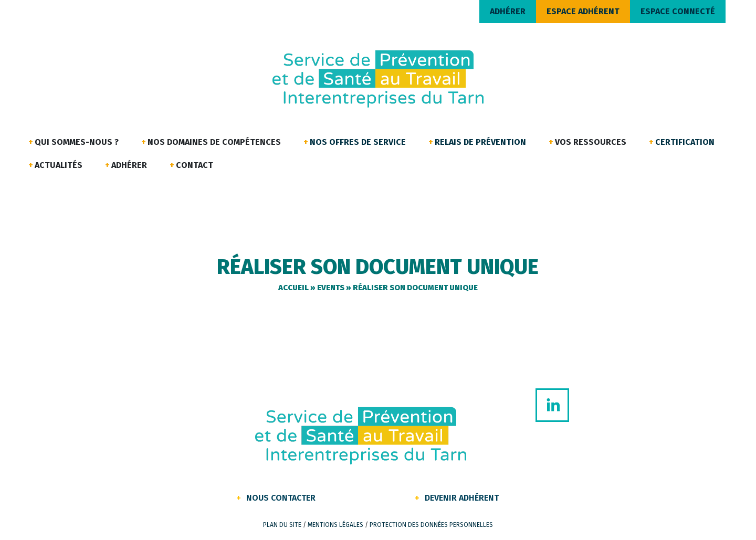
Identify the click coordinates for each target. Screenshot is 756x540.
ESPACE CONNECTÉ (678, 11)
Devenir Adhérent (462, 498)
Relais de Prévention (480, 142)
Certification (685, 142)
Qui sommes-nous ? (77, 142)
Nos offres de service (358, 142)
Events (331, 288)
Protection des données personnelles (431, 525)
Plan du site (282, 525)
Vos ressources (591, 142)
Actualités (59, 165)
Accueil (293, 288)
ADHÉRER (508, 11)
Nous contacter (281, 498)
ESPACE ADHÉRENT (583, 11)
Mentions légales (335, 525)
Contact (195, 165)
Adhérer (129, 165)
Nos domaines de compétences (214, 142)
